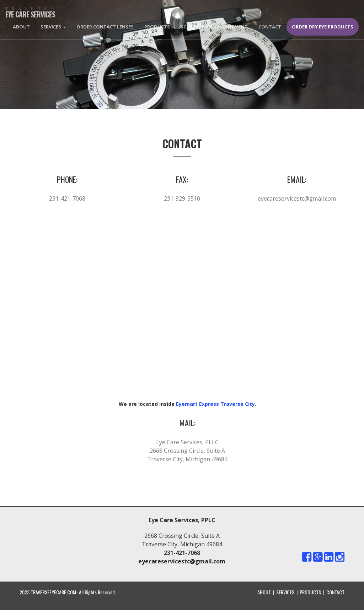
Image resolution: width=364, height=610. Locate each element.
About (21, 27)
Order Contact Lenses (105, 27)
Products (157, 27)
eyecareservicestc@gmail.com (297, 198)
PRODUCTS (310, 592)
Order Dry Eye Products (323, 27)
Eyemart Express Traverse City (215, 404)
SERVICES (285, 592)
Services (53, 27)
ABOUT (264, 592)
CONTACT (335, 592)
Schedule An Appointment (214, 27)
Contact (270, 27)
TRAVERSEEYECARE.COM (53, 592)
